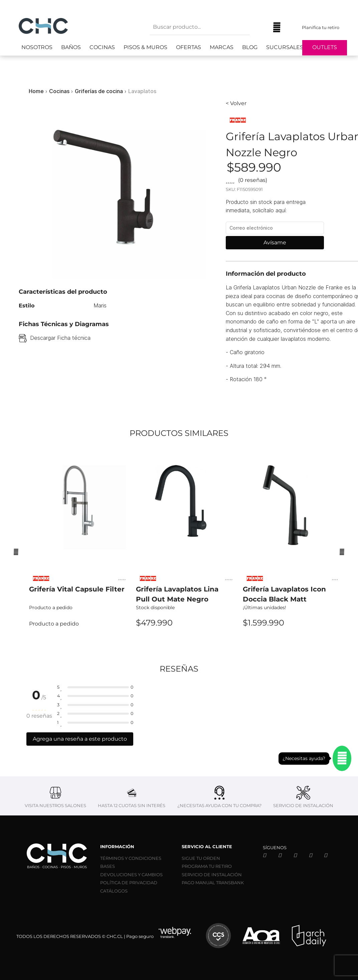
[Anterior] (16, 552)
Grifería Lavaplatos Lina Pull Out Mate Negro (177, 594)
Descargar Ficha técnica (60, 338)
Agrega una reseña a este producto (80, 739)
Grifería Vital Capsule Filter (77, 589)
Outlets (325, 47)
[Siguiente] (342, 552)
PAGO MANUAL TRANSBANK (213, 883)
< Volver (236, 103)
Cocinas (102, 47)
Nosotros (37, 47)
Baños (71, 47)
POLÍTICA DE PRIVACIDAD (129, 883)
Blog (250, 47)
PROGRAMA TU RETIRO (207, 866)
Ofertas (189, 47)
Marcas (222, 47)
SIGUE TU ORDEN (201, 858)
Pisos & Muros (145, 47)
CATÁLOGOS (114, 891)
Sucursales (285, 47)
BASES (108, 866)
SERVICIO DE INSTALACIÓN (212, 875)
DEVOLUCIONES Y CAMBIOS (131, 875)
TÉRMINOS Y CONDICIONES (131, 858)
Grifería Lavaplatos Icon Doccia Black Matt (284, 594)
